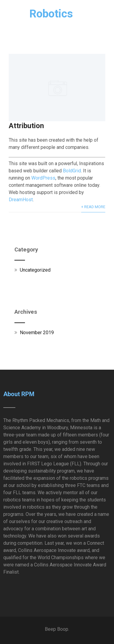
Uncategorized (35, 270)
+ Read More (93, 207)
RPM (38, 14)
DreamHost (21, 200)
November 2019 (37, 333)
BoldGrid (72, 171)
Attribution (26, 126)
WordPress (43, 178)
